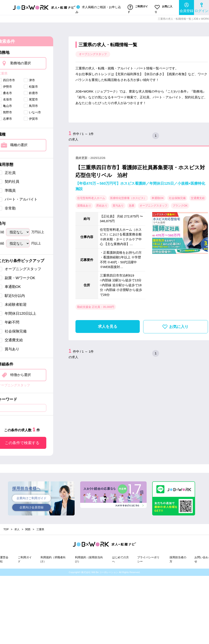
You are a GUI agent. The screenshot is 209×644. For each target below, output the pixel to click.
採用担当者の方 (178, 559)
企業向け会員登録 (32, 507)
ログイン (201, 8)
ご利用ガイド (138, 9)
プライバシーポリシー (148, 559)
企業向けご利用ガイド (32, 498)
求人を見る (108, 326)
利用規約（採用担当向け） (89, 559)
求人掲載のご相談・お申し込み (98, 9)
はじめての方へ (120, 559)
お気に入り (163, 9)
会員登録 (186, 8)
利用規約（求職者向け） (53, 559)
